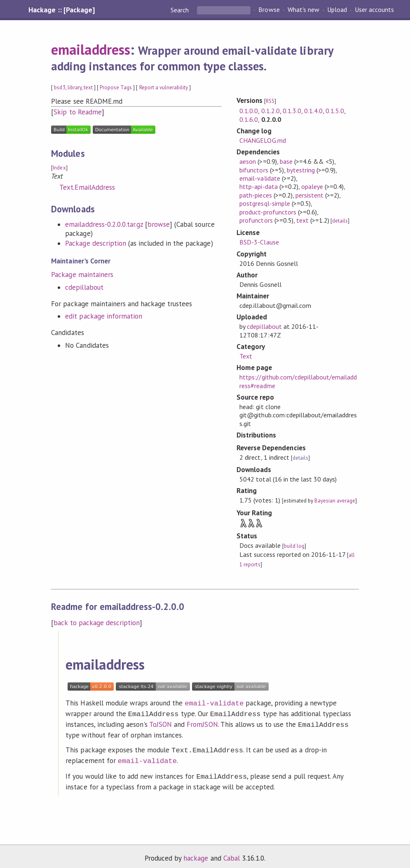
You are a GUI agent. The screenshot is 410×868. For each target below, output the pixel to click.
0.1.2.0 (271, 111)
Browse (269, 10)
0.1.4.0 (313, 111)
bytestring (301, 170)
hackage (196, 853)
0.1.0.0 (249, 111)
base (286, 161)
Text (246, 356)
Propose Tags (116, 87)
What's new (303, 10)
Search (180, 10)
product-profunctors (268, 212)
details (340, 221)
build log (294, 546)
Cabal (232, 853)
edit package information (104, 316)
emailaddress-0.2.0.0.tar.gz (104, 224)
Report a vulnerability (164, 87)
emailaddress (90, 49)
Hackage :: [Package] (61, 10)
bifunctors (254, 170)
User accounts (374, 10)
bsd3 (60, 87)
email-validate (260, 178)
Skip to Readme (77, 112)
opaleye (312, 186)
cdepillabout (84, 287)
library (75, 87)
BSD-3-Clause (259, 242)
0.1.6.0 (249, 119)
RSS (270, 101)
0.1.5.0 (335, 111)
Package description (95, 243)
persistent (309, 195)
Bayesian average (335, 501)
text (88, 87)
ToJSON (160, 723)
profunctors (256, 220)
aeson (248, 161)
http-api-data (258, 186)
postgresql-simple (265, 203)
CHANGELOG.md (262, 140)
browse (159, 224)
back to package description (97, 623)
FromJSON (202, 723)
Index (59, 168)
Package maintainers (82, 275)
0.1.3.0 (292, 111)
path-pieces (255, 195)
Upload (337, 10)
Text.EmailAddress (87, 187)
